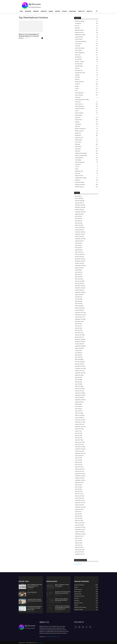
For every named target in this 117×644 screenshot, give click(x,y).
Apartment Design (80, 21)
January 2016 (78, 471)
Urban (77, 169)
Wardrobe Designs (80, 182)
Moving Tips (78, 133)
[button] (97, 11)
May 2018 (77, 409)
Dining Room (78, 57)
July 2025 (77, 216)
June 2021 (78, 326)
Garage (77, 86)
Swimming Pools (79, 158)
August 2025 (78, 214)
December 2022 (79, 286)
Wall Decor (78, 180)
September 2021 (79, 319)
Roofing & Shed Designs (81, 153)
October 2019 (78, 371)
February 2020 (79, 362)
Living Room (72, 11)
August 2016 (78, 456)
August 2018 (78, 402)
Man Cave (78, 126)
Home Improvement (80, 100)
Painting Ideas (79, 140)
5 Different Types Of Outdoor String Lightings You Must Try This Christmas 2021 (62, 608)
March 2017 (78, 440)
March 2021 (78, 333)
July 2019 (77, 377)
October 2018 (78, 397)
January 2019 (78, 391)
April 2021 (78, 330)
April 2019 (78, 384)
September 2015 (79, 480)
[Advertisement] (71, 5)
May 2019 (77, 382)
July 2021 (77, 324)
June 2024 (78, 245)
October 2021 (78, 317)
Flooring (77, 79)
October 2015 (78, 478)
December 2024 (79, 232)
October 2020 (78, 344)
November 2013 (79, 529)
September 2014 (79, 507)
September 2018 (79, 400)
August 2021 (78, 321)
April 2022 (78, 304)
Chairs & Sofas (79, 39)
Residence (78, 151)
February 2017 (79, 442)
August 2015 (78, 482)
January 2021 (78, 337)
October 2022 (78, 290)
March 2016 (78, 467)
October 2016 (78, 451)
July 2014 (77, 512)
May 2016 (77, 462)
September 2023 (79, 265)
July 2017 (77, 431)
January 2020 (78, 364)
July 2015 (77, 485)
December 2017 (79, 420)
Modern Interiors (79, 131)
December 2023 (79, 259)
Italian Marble (79, 115)
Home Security (79, 104)
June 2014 (78, 514)
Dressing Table (79, 64)
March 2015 (78, 494)
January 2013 (78, 552)
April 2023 (78, 277)
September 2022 (79, 292)
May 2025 (77, 221)
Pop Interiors (78, 146)
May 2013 (77, 543)
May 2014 (77, 516)
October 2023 (78, 263)
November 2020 (79, 342)
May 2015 (77, 489)
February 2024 (79, 254)
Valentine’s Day (79, 171)
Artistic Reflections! (32, 592)
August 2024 (78, 241)
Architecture (78, 23)
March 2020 (78, 359)
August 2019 (78, 375)
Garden (51, 11)
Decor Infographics (80, 53)
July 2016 (77, 458)
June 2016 (78, 460)
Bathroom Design (79, 30)
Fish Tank (77, 77)
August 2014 (78, 509)
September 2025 (79, 212)
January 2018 (78, 418)
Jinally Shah (21, 38)
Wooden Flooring (79, 187)
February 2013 (79, 550)
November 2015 (79, 476)
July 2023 (77, 270)
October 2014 (78, 505)
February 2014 (79, 523)
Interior (58, 11)
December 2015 (79, 474)
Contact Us (81, 11)
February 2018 (79, 415)
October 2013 (78, 532)
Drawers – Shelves (80, 61)
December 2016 (79, 447)
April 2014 (78, 518)
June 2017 (78, 433)
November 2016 (79, 449)
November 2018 (79, 395)
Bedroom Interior (79, 32)
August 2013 (78, 536)
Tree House (78, 164)
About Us (89, 11)
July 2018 (77, 404)
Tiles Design (78, 160)
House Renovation (80, 106)
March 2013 (78, 547)
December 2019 (79, 366)
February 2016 (79, 469)
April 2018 (78, 411)
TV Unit (77, 167)
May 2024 (77, 248)
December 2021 (79, 312)
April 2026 (78, 196)
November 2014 (79, 503)
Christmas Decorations (81, 41)
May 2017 (77, 435)
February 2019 (79, 389)
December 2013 (79, 527)
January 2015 (78, 498)
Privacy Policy (41, 643)
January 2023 (78, 283)
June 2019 (78, 380)
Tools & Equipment (80, 162)
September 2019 (79, 373)
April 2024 (78, 250)
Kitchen (64, 11)
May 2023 (77, 274)
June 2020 (78, 353)
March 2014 (78, 520)
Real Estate (78, 149)
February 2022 (79, 308)
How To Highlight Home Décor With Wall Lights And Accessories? (35, 586)
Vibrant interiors (79, 176)
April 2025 (78, 223)
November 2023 (79, 261)
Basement (78, 28)
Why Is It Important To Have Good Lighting (62, 585)
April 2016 (78, 465)
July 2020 (77, 350)
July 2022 (77, 297)
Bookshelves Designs (80, 35)
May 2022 (77, 301)
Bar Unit (77, 26)
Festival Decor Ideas (80, 73)
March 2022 (78, 306)
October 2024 (78, 236)
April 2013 (78, 545)
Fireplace (77, 75)
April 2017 (78, 438)
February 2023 (79, 281)
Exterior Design (79, 66)
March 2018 (78, 413)
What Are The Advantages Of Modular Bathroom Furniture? (29, 35)
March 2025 (78, 225)
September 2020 (79, 346)
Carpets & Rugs (79, 37)
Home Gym (78, 97)
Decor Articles (79, 50)
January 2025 (78, 230)
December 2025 (79, 205)
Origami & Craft (79, 138)
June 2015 (78, 487)
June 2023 (78, 272)
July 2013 (77, 538)
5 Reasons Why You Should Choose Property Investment (34, 600)
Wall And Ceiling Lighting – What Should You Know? (62, 600)
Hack (76, 91)
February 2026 (79, 201)
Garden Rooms (78, 564)
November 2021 (79, 315)
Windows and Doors (80, 185)
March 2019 (78, 386)
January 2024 (78, 257)
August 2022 (78, 295)
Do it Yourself (78, 59)
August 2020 (78, 348)
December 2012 (79, 554)
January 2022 (78, 310)
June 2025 (78, 219)
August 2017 (78, 429)
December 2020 (79, 339)
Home (21, 11)
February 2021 (79, 335)
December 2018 (79, 393)
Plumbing (77, 144)
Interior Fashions (79, 113)
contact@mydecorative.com (52, 637)
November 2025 (79, 207)
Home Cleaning (79, 95)
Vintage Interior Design (81, 178)
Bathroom (28, 11)
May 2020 (77, 355)
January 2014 (78, 525)
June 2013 (78, 541)
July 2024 (77, 243)
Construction (78, 44)
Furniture (44, 11)
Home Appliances (79, 93)
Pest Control (78, 142)
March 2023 (78, 279)
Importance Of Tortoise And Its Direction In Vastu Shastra (63, 592)
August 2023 (78, 268)
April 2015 (78, 491)
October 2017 (78, 424)
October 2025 (78, 210)
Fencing (77, 68)
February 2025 (79, 227)
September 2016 (79, 453)
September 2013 (79, 534)
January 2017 (78, 444)
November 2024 (79, 234)
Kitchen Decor (79, 120)
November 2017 (79, 422)
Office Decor (78, 135)
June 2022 (78, 299)
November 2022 (79, 288)
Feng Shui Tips (79, 70)
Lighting (77, 122)
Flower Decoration (80, 82)
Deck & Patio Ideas (80, 48)
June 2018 (78, 406)
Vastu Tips (78, 173)
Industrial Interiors (80, 108)
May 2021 (77, 328)
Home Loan (78, 102)
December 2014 (79, 500)
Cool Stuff (77, 46)
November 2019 (79, 368)
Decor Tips (78, 55)
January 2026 (78, 203)
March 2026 (78, 198)
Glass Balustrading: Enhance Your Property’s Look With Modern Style (34, 608)
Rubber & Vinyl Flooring (81, 155)
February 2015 (79, 496)
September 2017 (79, 427)
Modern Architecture (80, 129)
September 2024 (79, 239)
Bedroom (36, 11)
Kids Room (78, 117)
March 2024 (78, 252)
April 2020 (78, 357)
